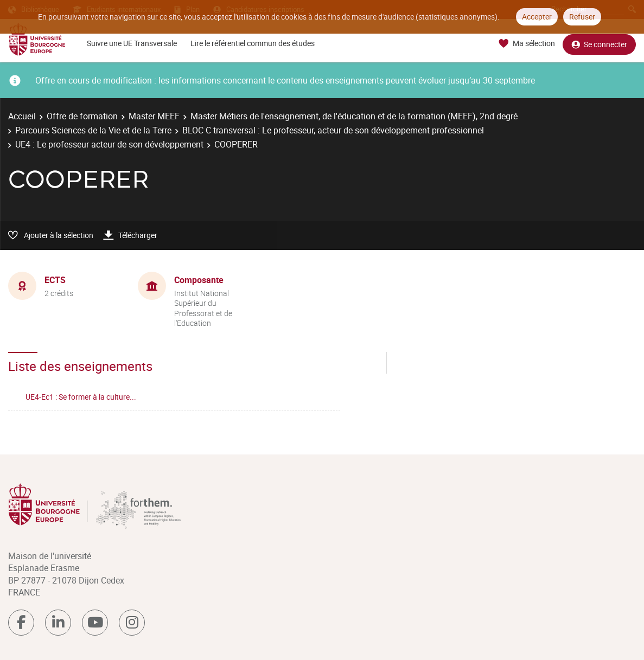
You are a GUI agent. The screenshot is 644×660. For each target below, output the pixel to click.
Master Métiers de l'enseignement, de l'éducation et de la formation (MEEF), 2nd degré (354, 116)
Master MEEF (154, 116)
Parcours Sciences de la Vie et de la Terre (93, 130)
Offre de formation (82, 116)
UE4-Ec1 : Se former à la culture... (81, 397)
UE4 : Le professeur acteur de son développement (109, 144)
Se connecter (599, 44)
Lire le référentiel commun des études (253, 43)
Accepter (537, 17)
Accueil (22, 116)
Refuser (582, 17)
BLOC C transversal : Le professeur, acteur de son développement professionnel (333, 130)
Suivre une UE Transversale (132, 43)
